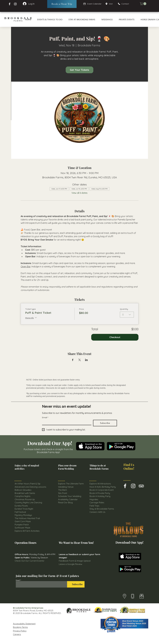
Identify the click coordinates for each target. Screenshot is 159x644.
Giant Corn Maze (23, 521)
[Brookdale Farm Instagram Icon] (133, 486)
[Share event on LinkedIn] (86, 360)
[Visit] (110, 4)
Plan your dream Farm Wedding (67, 467)
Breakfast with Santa (25, 493)
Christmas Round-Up (25, 499)
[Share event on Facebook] (73, 360)
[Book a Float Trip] (62, 4)
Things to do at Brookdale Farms (99, 467)
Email (45, 418)
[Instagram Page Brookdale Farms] (15, 4)
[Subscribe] (76, 584)
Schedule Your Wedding (70, 496)
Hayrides (94, 499)
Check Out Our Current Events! (29, 561)
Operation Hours (25, 543)
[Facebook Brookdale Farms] (10, 4)
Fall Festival (20, 512)
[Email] (66, 422)
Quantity (124, 309)
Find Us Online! (129, 467)
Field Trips (94, 506)
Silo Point (63, 493)
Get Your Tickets (79, 70)
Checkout (115, 337)
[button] (143, 4)
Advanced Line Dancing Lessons (30, 487)
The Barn (63, 490)
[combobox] (127, 314)
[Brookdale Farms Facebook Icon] (125, 486)
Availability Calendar (68, 499)
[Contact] (125, 4)
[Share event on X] (80, 360)
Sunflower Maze (22, 528)
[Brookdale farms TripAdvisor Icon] (141, 486)
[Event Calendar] (92, 4)
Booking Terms (20, 627)
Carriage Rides (97, 502)
